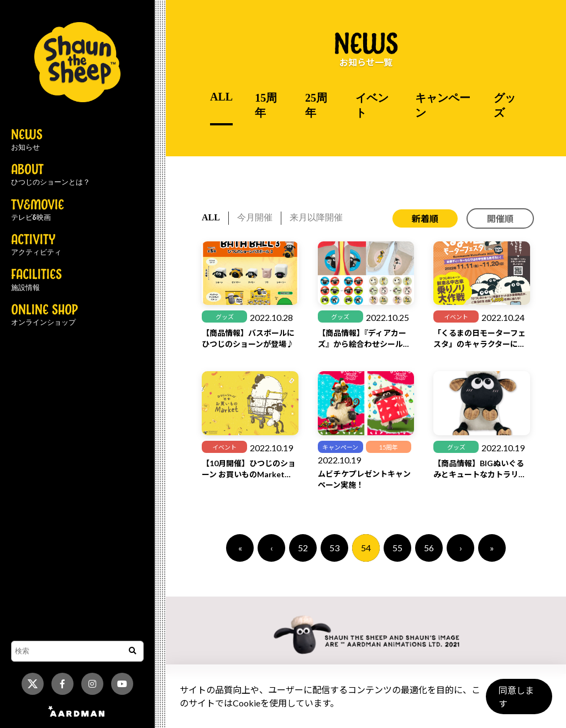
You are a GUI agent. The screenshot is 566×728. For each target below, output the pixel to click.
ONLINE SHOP (44, 315)
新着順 (425, 218)
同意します (517, 701)
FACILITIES (36, 280)
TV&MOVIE (38, 210)
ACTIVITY (36, 245)
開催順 (500, 218)
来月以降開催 (316, 217)
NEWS (27, 140)
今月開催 (255, 217)
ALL (221, 97)
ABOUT (51, 175)
